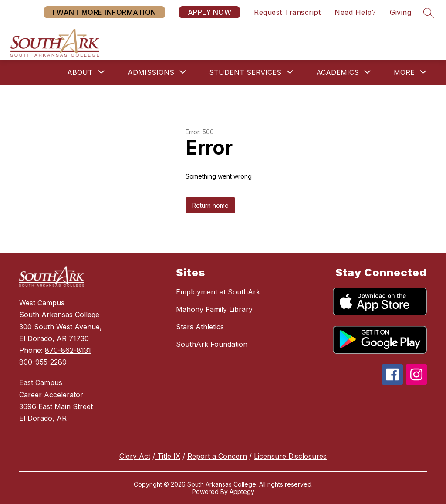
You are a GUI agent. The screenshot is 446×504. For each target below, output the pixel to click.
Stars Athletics (200, 327)
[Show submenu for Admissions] (151, 72)
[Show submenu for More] (404, 72)
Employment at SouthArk (218, 292)
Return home (210, 205)
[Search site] (429, 13)
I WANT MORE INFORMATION (105, 12)
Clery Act (135, 456)
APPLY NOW (210, 12)
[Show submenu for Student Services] (245, 72)
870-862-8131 (68, 350)
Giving (400, 12)
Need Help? (355, 12)
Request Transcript (287, 12)
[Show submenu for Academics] (338, 72)
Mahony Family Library (214, 309)
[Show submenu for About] (80, 72)
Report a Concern (217, 456)
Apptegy (242, 492)
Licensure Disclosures (290, 456)
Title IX (168, 456)
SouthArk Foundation (212, 344)
